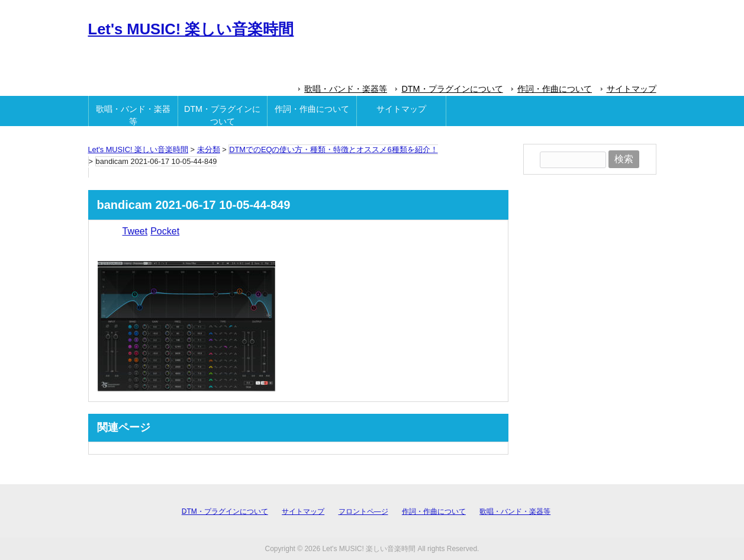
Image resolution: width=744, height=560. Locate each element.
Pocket (165, 231)
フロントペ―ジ (363, 511)
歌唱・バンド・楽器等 (346, 89)
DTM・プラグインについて (452, 89)
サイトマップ (632, 89)
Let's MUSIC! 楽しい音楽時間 (191, 29)
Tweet (135, 231)
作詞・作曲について (555, 89)
